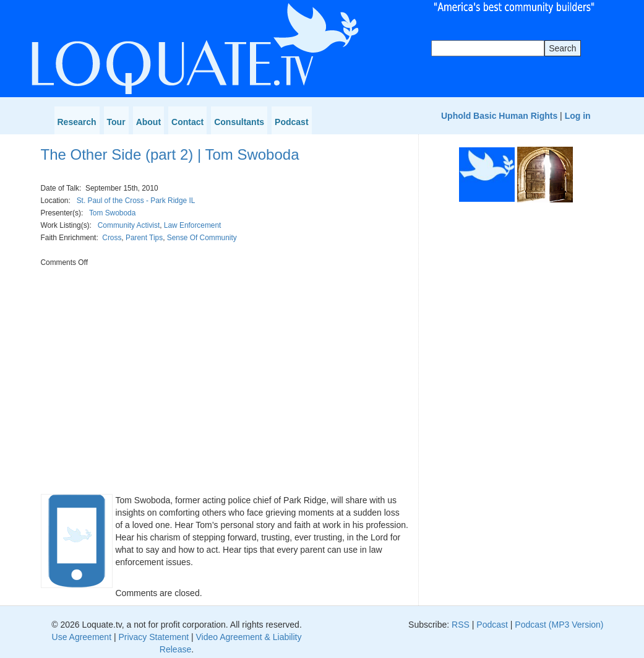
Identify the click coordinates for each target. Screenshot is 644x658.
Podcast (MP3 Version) (559, 625)
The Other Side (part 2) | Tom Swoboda (170, 154)
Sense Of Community (202, 238)
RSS (461, 625)
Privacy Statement (153, 637)
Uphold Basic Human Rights (499, 116)
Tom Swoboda (112, 213)
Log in (578, 116)
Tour (116, 122)
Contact (187, 122)
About (148, 122)
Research (77, 122)
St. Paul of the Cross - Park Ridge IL (136, 201)
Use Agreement (82, 637)
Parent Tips (144, 238)
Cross (112, 238)
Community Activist (129, 225)
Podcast (291, 122)
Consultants (239, 122)
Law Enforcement (193, 225)
